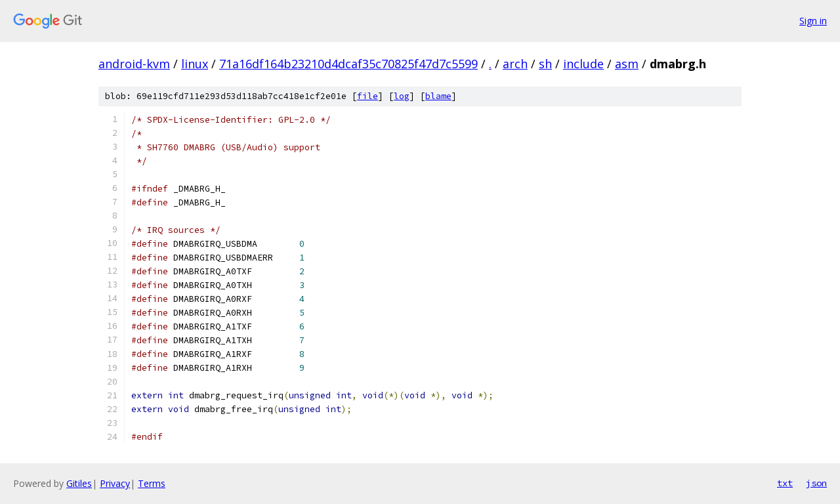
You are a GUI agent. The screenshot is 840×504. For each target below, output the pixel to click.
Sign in (813, 21)
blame (438, 96)
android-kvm (134, 64)
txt (785, 483)
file (367, 96)
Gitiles (79, 483)
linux (195, 64)
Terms (152, 483)
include (583, 64)
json (816, 483)
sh (545, 64)
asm (627, 64)
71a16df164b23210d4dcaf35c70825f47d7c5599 (348, 64)
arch (515, 64)
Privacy (115, 483)
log (402, 96)
